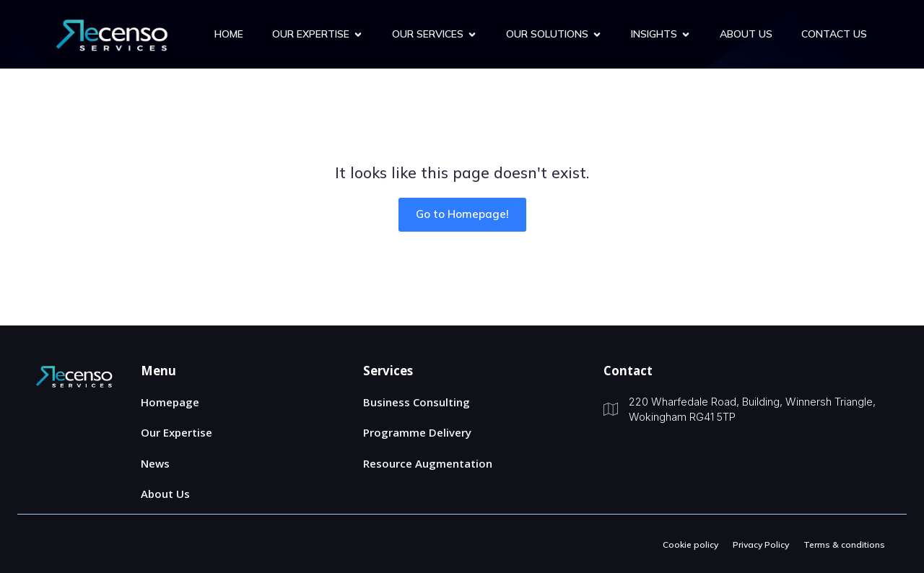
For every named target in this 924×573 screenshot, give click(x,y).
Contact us (834, 34)
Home (229, 34)
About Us (746, 34)
